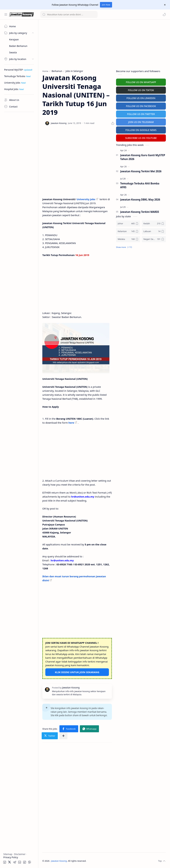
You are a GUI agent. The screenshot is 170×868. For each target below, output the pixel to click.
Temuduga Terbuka (15, 76)
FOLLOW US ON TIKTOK (141, 90)
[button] (164, 14)
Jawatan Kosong (59, 861)
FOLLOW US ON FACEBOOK (141, 106)
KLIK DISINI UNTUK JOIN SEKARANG (77, 672)
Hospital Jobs (11, 89)
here (71, 423)
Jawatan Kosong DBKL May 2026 (140, 200)
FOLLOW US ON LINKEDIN (141, 98)
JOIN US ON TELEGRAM (141, 122)
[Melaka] (128, 239)
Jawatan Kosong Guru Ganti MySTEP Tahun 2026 (143, 157)
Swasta (13, 52)
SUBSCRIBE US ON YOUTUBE (141, 138)
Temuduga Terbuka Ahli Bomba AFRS (140, 185)
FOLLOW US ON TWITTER (141, 114)
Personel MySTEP (14, 70)
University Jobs (12, 83)
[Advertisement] (19, 164)
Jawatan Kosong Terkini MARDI (140, 212)
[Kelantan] (128, 231)
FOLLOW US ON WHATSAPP (141, 82)
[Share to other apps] (63, 736)
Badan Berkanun (18, 46)
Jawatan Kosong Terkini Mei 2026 (141, 171)
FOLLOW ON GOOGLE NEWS (141, 130)
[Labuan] (154, 231)
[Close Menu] (165, 5)
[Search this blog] (69, 14)
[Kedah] (154, 224)
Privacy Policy (11, 857)
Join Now (106, 5)
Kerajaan (14, 39)
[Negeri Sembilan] (154, 239)
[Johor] (128, 224)
